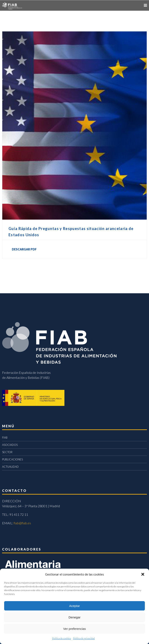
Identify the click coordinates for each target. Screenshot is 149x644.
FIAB (5, 438)
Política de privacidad (84, 638)
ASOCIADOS (10, 445)
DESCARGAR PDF (24, 249)
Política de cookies (62, 638)
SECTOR (7, 452)
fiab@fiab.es (22, 523)
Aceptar (75, 606)
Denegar (75, 617)
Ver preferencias (74, 629)
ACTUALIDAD (10, 467)
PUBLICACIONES (12, 459)
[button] (143, 574)
